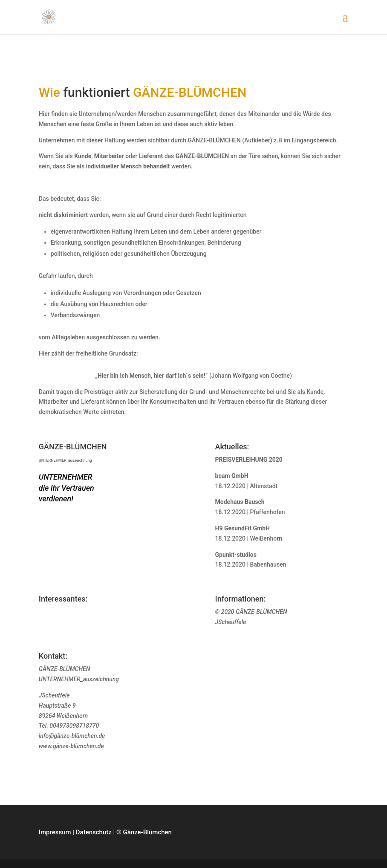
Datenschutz (94, 832)
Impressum (55, 832)
